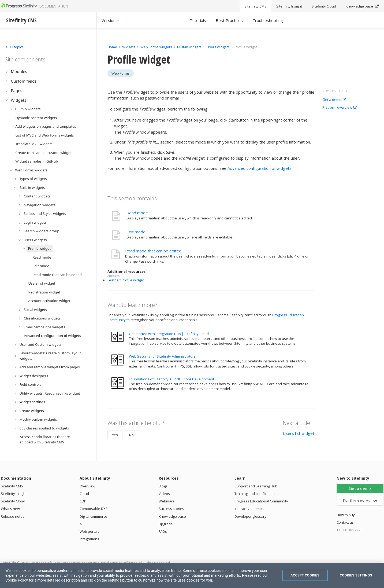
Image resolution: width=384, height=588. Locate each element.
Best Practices (229, 20)
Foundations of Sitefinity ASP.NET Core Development (172, 379)
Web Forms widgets (156, 47)
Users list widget (299, 433)
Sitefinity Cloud (13, 501)
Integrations (89, 539)
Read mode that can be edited (153, 251)
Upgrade (166, 524)
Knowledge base (172, 516)
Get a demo (334, 100)
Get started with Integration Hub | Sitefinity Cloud (169, 334)
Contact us (345, 522)
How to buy (346, 515)
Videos (164, 494)
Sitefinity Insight (14, 494)
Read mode (137, 213)
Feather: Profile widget (126, 280)
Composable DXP (94, 509)
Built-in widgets (190, 47)
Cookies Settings (356, 575)
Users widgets (219, 47)
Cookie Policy (17, 580)
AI (81, 524)
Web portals (90, 531)
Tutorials (198, 20)
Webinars (167, 501)
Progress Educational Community (261, 501)
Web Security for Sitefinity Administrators (162, 356)
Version (111, 20)
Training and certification (255, 494)
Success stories (171, 509)
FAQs (163, 531)
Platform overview (340, 108)
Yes (115, 435)
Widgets (129, 47)
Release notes (13, 516)
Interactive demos (249, 509)
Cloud (84, 494)
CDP (83, 501)
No (131, 435)
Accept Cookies (305, 575)
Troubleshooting (268, 20)
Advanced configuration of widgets (260, 168)
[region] (192, 575)
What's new (10, 509)
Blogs (163, 486)
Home (112, 47)
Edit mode (136, 232)
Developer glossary (250, 516)
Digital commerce (93, 516)
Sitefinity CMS (12, 486)
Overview (87, 486)
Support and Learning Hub (256, 486)
